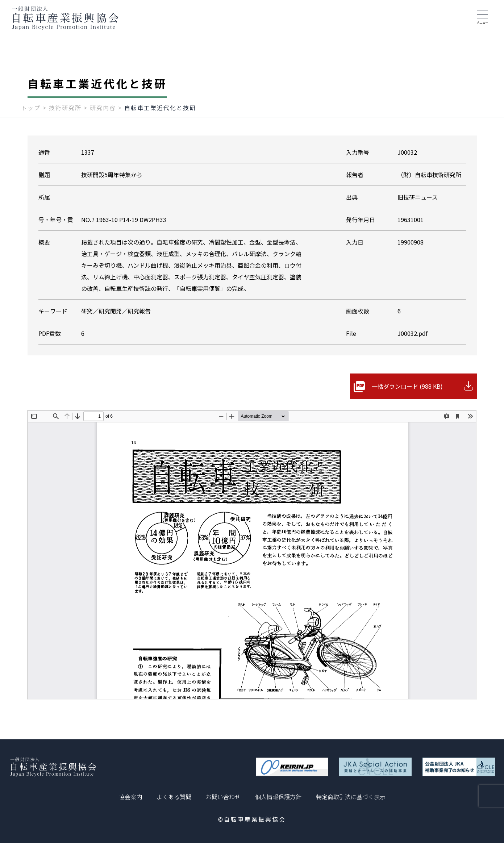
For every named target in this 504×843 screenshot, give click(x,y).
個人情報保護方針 (278, 797)
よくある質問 (174, 797)
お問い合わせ (223, 797)
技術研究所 (65, 108)
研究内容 (103, 108)
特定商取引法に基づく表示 (351, 797)
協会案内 (130, 797)
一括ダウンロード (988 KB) (407, 386)
